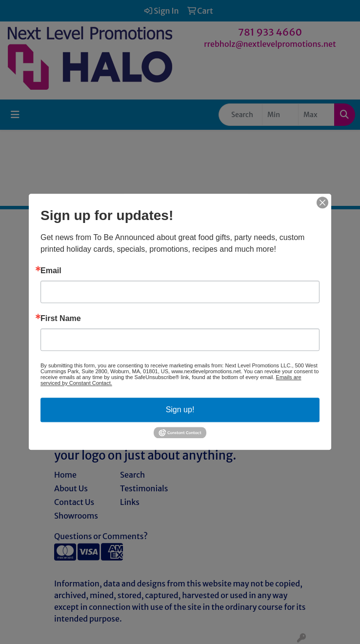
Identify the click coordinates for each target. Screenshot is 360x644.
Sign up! (180, 410)
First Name (61, 319)
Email (51, 271)
